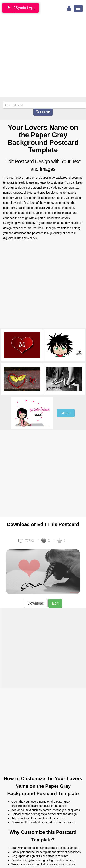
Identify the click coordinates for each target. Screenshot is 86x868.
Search (43, 112)
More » (66, 413)
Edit (55, 603)
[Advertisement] (39, 57)
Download (36, 603)
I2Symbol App (21, 8)
